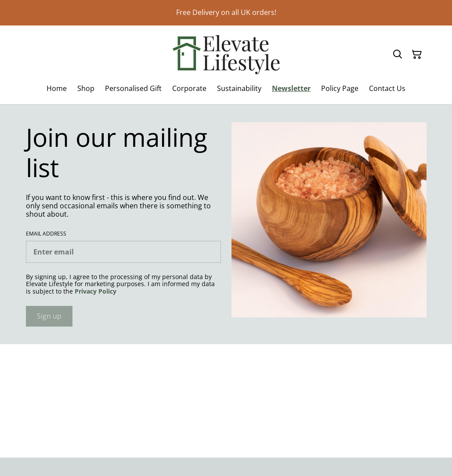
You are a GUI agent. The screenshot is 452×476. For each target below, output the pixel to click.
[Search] (398, 55)
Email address (46, 234)
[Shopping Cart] (417, 55)
